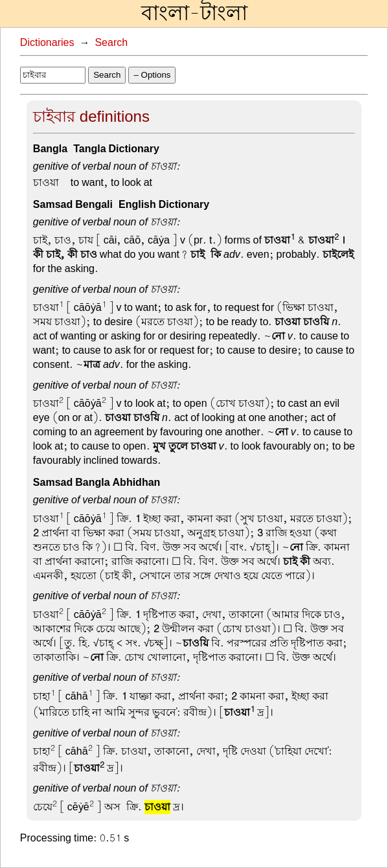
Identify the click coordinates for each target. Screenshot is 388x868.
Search (111, 43)
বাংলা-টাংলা (194, 14)
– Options (152, 75)
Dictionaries (47, 43)
